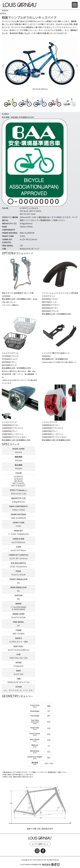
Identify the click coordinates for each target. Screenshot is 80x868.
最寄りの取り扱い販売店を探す (40, 829)
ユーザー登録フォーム (40, 844)
